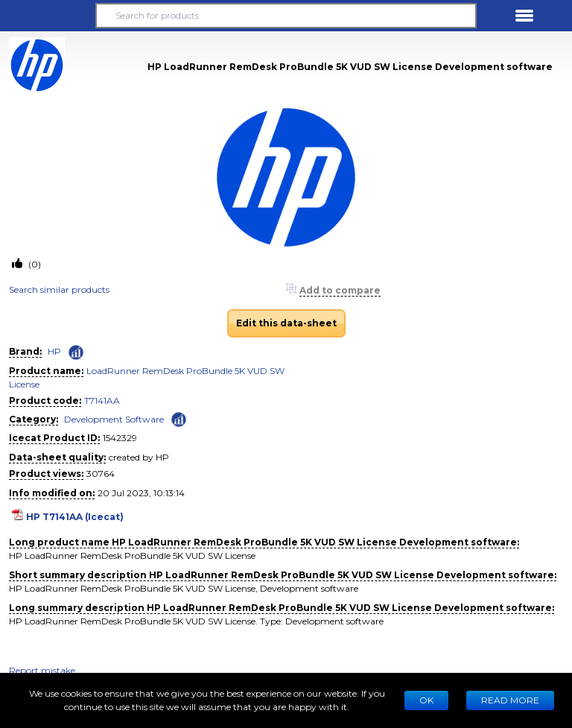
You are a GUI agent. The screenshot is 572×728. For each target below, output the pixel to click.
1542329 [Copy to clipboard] (120, 438)
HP (54, 351)
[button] (48, 16)
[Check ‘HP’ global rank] (76, 352)
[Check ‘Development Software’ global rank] (179, 418)
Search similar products (59, 289)
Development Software (114, 419)
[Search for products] (286, 16)
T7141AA (102, 401)
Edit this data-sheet (286, 323)
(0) (34, 264)
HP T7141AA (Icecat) (75, 517)
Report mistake (42, 670)
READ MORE (510, 700)
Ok (426, 700)
